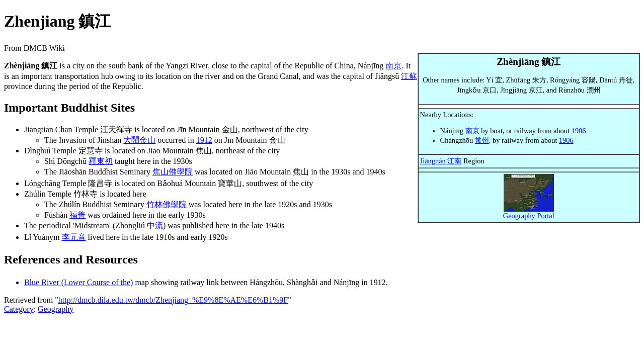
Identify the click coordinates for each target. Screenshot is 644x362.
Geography (56, 309)
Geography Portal (529, 216)
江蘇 (409, 76)
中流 (155, 225)
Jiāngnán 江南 (441, 161)
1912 (204, 140)
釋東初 (101, 161)
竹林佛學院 (167, 204)
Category (19, 309)
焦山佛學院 (173, 172)
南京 (472, 131)
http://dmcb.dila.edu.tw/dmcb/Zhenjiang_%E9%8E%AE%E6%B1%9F (173, 300)
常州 (482, 140)
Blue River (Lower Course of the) (78, 282)
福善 (77, 215)
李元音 (74, 237)
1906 (579, 131)
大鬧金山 (139, 140)
